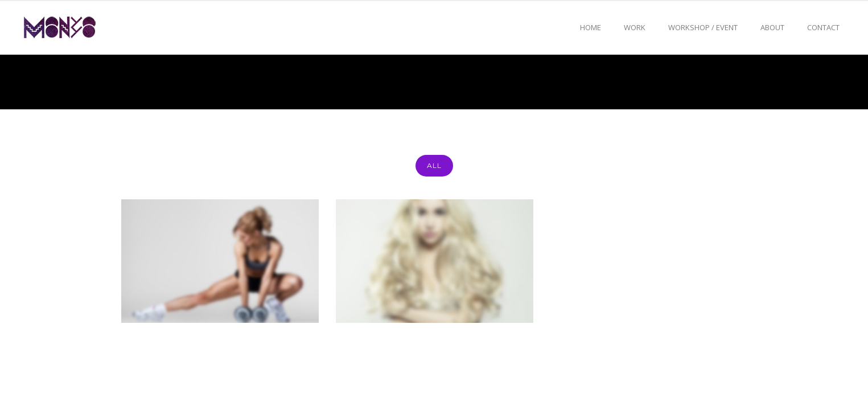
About (772, 27)
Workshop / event (703, 27)
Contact (823, 27)
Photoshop (750, 82)
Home (591, 27)
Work (635, 27)
